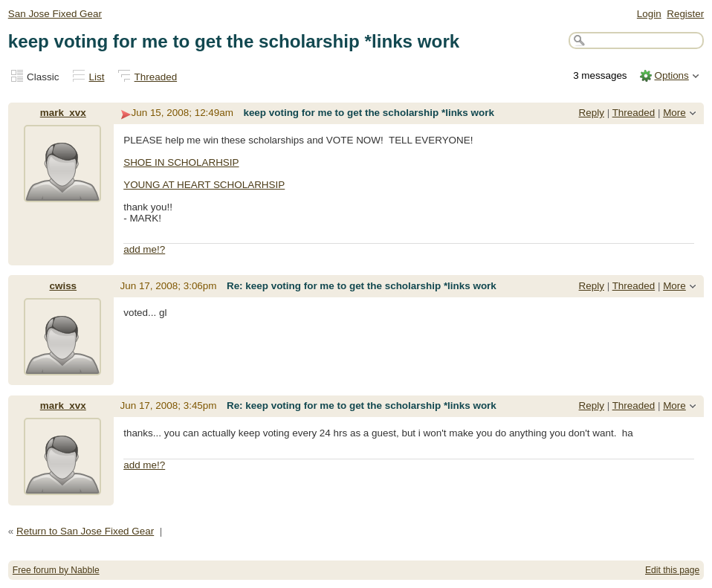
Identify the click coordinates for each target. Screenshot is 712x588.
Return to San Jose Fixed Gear (85, 531)
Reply (592, 113)
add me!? (144, 249)
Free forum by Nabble (56, 570)
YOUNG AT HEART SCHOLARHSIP (204, 185)
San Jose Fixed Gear (55, 14)
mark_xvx (63, 113)
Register (685, 14)
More (674, 113)
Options (671, 75)
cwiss (63, 286)
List (97, 77)
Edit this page (672, 570)
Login (649, 14)
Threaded (156, 77)
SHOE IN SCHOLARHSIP (181, 162)
